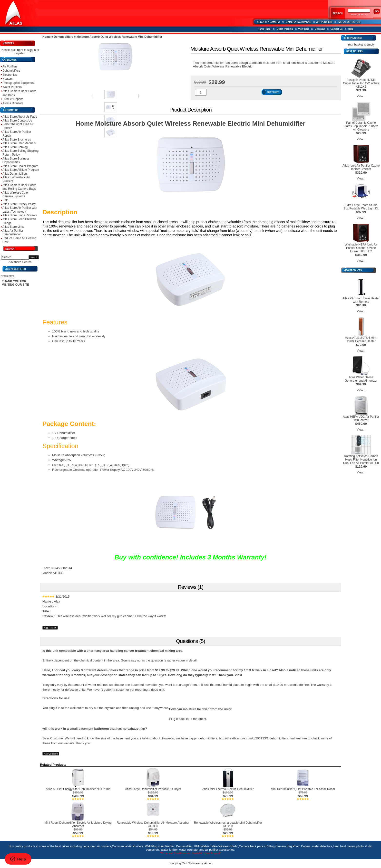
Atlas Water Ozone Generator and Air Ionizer (361, 379)
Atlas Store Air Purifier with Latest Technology (20, 210)
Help (5, 200)
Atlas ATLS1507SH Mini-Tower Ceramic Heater (361, 340)
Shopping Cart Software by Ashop (190, 863)
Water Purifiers (12, 87)
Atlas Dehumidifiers (15, 174)
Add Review (50, 628)
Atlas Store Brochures (17, 140)
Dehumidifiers (11, 71)
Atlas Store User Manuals (19, 143)
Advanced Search (20, 262)
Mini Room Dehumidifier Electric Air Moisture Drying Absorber (78, 824)
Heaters (8, 79)
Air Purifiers (10, 66)
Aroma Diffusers (13, 103)
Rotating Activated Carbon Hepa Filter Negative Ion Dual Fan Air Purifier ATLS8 (361, 460)
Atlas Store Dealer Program (20, 166)
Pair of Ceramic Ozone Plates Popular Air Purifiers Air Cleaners (361, 126)
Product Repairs (13, 99)
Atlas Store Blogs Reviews (20, 215)
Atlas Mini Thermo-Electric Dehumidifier (228, 789)
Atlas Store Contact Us (17, 121)
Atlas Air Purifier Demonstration (13, 233)
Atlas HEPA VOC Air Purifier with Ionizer (361, 418)
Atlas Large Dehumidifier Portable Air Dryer (153, 789)
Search (34, 257)
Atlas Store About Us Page (20, 117)
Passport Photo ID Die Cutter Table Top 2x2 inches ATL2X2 (361, 83)
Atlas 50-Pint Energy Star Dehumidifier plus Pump (78, 789)
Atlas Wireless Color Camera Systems (16, 195)
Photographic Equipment (18, 83)
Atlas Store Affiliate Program (21, 170)
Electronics (10, 75)
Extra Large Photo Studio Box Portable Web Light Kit (361, 207)
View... (361, 96)
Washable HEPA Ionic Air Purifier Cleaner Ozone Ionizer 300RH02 (361, 248)
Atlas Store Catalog (15, 147)
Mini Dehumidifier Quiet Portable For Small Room (303, 789)
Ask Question (51, 754)
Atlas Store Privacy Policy (19, 204)
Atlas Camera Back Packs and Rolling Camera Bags (19, 187)
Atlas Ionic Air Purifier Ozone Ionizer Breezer (361, 167)
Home (46, 37)
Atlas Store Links (13, 227)
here (20, 50)
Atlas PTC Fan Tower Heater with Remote (361, 300)
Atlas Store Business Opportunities (16, 160)
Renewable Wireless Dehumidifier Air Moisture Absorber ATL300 (153, 824)
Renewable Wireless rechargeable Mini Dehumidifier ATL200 (228, 824)
